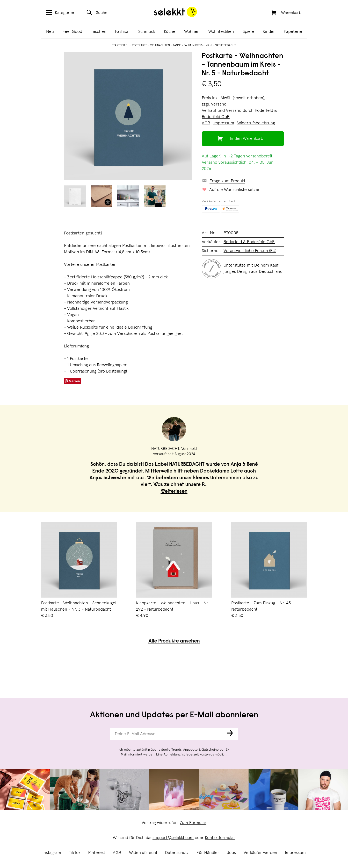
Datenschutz (177, 853)
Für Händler (208, 853)
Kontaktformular (220, 838)
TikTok (75, 853)
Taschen (99, 32)
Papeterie (293, 32)
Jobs (231, 853)
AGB (117, 853)
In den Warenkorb (246, 139)
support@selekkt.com (173, 838)
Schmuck (147, 32)
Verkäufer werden (260, 853)
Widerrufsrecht (143, 853)
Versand (219, 104)
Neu (50, 32)
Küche (170, 32)
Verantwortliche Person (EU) (250, 251)
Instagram (52, 853)
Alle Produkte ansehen (174, 641)
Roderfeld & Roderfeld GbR (249, 242)
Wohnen (192, 32)
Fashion (122, 32)
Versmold (189, 449)
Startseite (120, 45)
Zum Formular (193, 823)
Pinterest (97, 853)
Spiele (248, 32)
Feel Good (72, 32)
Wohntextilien (221, 32)
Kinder (269, 32)
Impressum (295, 853)
